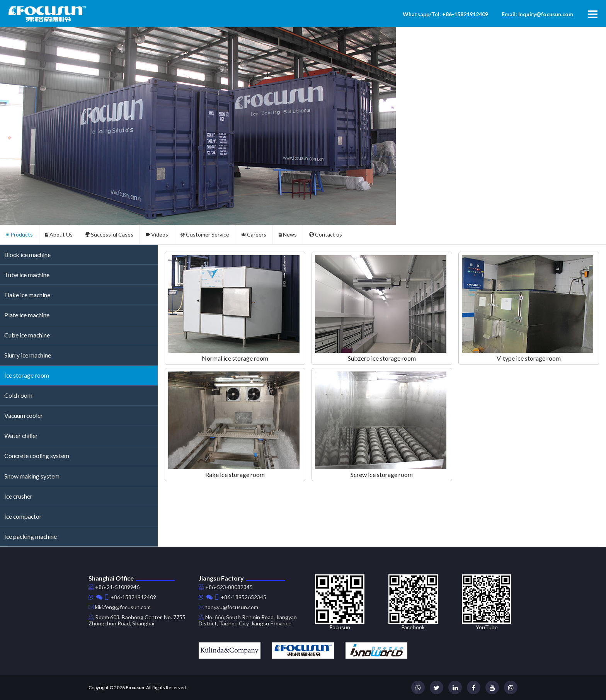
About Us (59, 234)
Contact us (326, 234)
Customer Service (205, 234)
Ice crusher (18, 496)
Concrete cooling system (37, 456)
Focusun (135, 687)
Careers (254, 234)
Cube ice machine (27, 335)
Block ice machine (27, 255)
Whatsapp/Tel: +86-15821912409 (445, 14)
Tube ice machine (27, 275)
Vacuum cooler (24, 415)
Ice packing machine (31, 536)
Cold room (18, 395)
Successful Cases (109, 234)
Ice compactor (23, 516)
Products (19, 234)
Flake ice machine (27, 295)
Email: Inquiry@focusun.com (537, 14)
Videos (157, 234)
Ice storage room (27, 375)
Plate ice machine (27, 315)
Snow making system (32, 476)
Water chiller (21, 435)
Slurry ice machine (28, 355)
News (288, 234)
